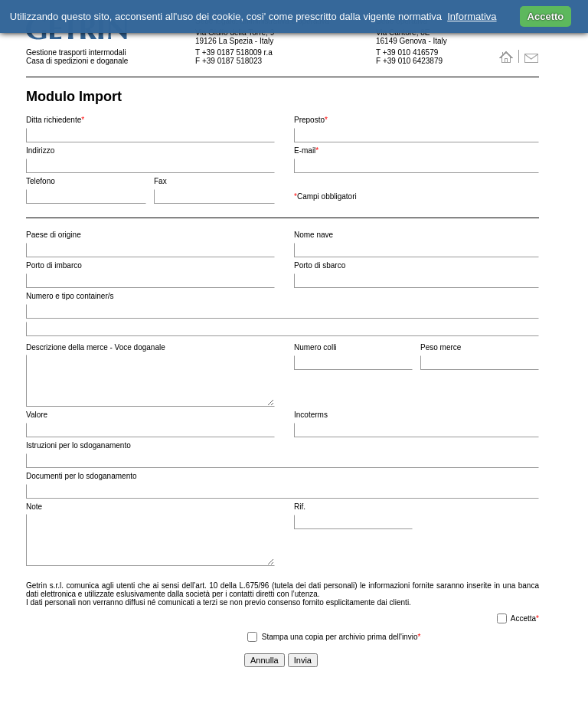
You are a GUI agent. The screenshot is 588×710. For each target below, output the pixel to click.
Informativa (472, 16)
